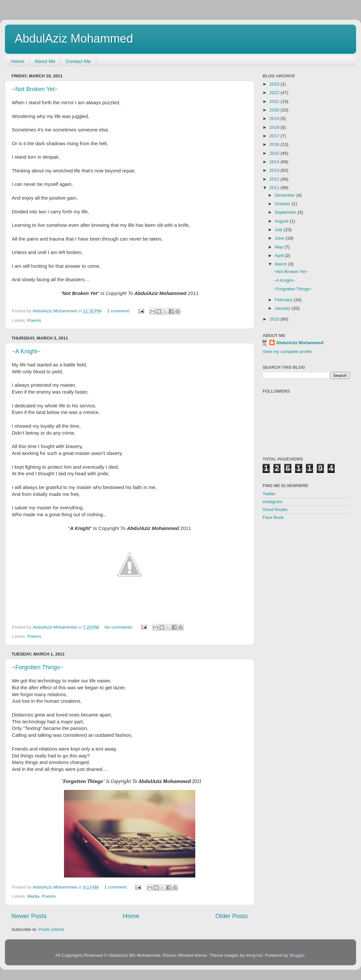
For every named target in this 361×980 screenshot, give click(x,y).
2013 (275, 170)
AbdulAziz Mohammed (74, 39)
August (282, 221)
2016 (275, 144)
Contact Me (78, 61)
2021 (275, 101)
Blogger (297, 955)
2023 (275, 84)
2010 (275, 319)
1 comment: (119, 311)
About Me (45, 61)
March (281, 264)
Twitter (269, 494)
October (283, 204)
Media (33, 896)
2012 (275, 179)
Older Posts (232, 916)
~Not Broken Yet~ (35, 89)
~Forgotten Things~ (38, 667)
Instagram (272, 502)
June (280, 238)
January (283, 308)
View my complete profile (287, 352)
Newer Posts (29, 916)
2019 (275, 118)
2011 (275, 188)
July (279, 230)
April (280, 255)
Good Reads (275, 510)
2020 (275, 110)
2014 (275, 162)
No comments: (120, 627)
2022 (275, 93)
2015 (275, 153)
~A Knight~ (26, 351)
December (286, 195)
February (284, 300)
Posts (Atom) (52, 929)
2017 (275, 136)
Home (18, 61)
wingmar (254, 955)
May (279, 247)
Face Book (273, 517)
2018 (275, 127)
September (286, 212)
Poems (34, 320)
